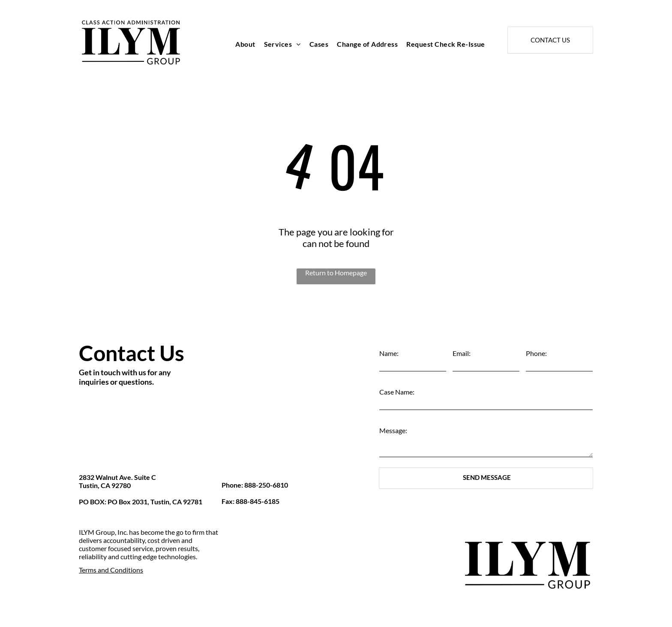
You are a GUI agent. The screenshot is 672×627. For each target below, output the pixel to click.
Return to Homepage (336, 273)
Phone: (536, 353)
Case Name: (397, 392)
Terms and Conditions (111, 570)
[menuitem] (245, 44)
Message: (393, 430)
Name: (389, 353)
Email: (462, 353)
